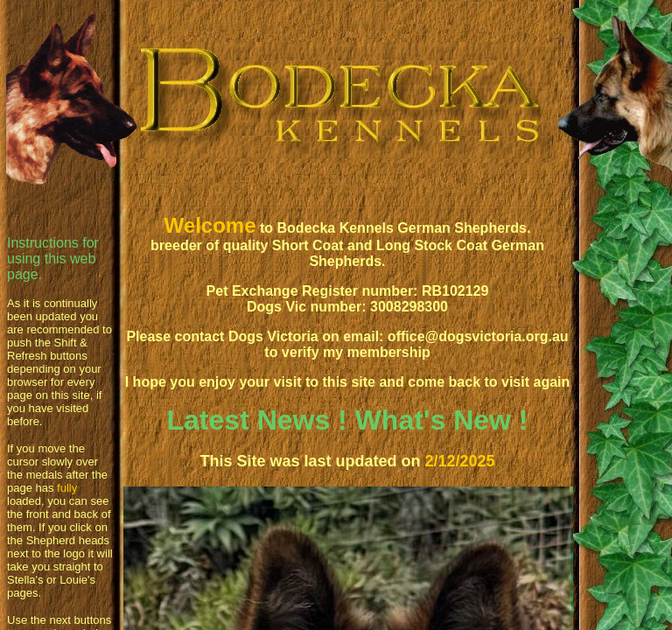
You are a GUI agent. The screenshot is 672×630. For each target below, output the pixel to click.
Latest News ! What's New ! (347, 420)
